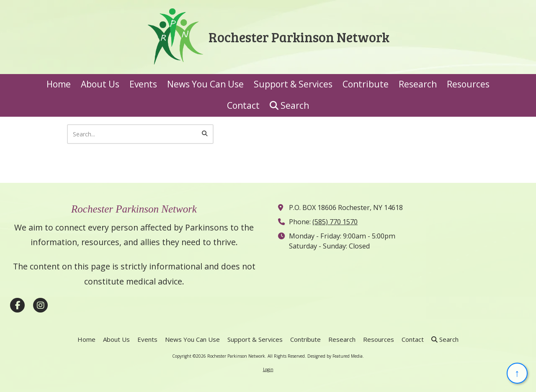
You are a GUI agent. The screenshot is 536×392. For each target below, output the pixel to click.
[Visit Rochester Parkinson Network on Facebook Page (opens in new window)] (17, 305)
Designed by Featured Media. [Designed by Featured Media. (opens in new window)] (336, 356)
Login (268, 369)
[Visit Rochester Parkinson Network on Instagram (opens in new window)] (40, 305)
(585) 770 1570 (335, 222)
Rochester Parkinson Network (299, 37)
